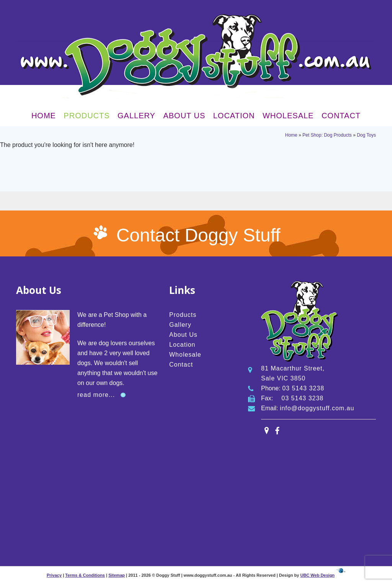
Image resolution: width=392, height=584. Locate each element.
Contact (341, 116)
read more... (96, 395)
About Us (184, 116)
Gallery (136, 116)
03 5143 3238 (303, 388)
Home (44, 116)
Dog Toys (366, 135)
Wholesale (288, 116)
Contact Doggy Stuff (198, 235)
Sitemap (117, 575)
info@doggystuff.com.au (317, 408)
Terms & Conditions (85, 575)
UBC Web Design (317, 575)
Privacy (54, 575)
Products (87, 116)
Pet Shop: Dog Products (327, 135)
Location (234, 116)
